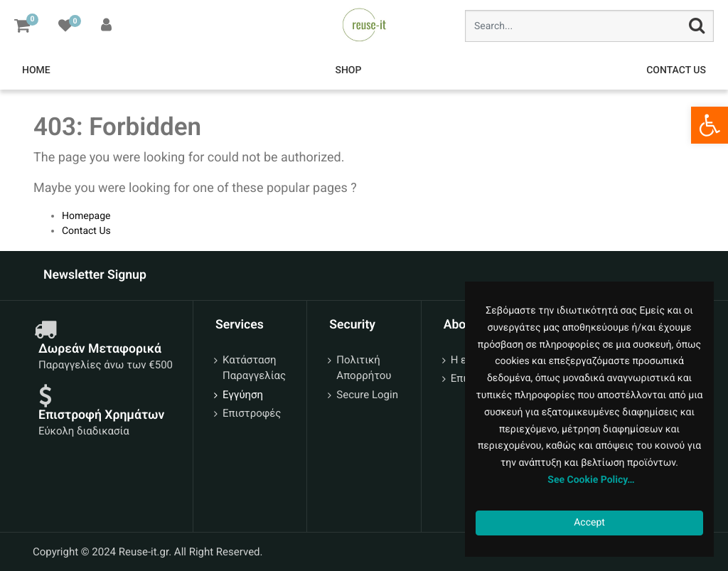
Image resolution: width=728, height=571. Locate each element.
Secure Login (367, 395)
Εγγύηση (243, 395)
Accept (589, 523)
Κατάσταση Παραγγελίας (254, 368)
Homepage (86, 216)
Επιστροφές (252, 413)
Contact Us (86, 231)
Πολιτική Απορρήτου (364, 368)
